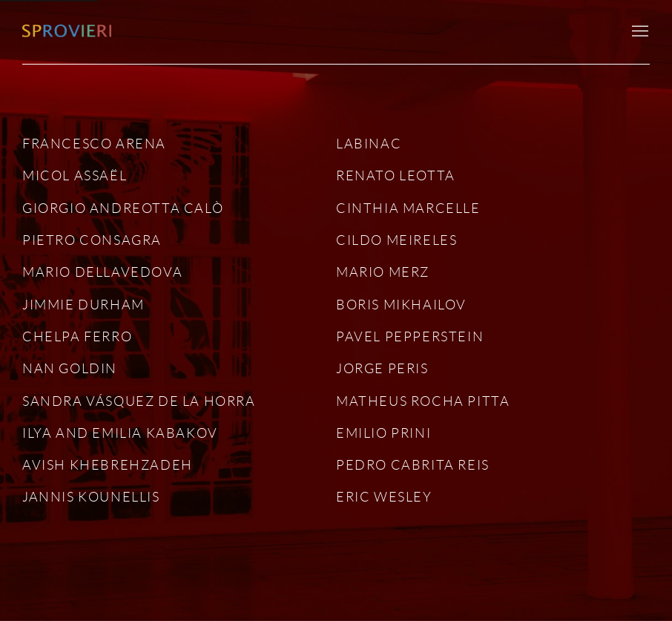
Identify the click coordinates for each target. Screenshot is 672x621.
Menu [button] (639, 32)
